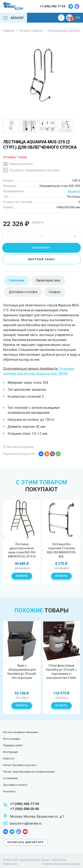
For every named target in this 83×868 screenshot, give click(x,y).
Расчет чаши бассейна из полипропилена (29, 772)
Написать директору (26, 842)
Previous (5, 537)
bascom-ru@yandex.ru (26, 823)
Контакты (9, 791)
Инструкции (10, 752)
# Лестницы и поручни (18, 447)
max (77, 6)
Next (78, 537)
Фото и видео (12, 739)
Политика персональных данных (61, 864)
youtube (25, 832)
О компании (10, 778)
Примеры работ (13, 745)
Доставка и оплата (15, 785)
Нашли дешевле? (21, 164)
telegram (71, 6)
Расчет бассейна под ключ (20, 765)
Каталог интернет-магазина (20, 732)
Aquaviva (74, 191)
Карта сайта (10, 864)
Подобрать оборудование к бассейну (35, 170)
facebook (6, 832)
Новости (9, 758)
